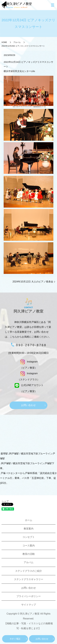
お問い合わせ (42, 639)
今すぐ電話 (15, 639)
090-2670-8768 (31, 345)
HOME (4, 42)
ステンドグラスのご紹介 (29, 571)
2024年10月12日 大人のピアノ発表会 (33, 282)
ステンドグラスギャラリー (29, 579)
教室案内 (29, 529)
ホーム (29, 520)
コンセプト (29, 537)
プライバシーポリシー (29, 596)
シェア (5, 501)
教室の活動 (29, 554)
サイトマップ (29, 605)
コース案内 (29, 546)
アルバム (17, 42)
